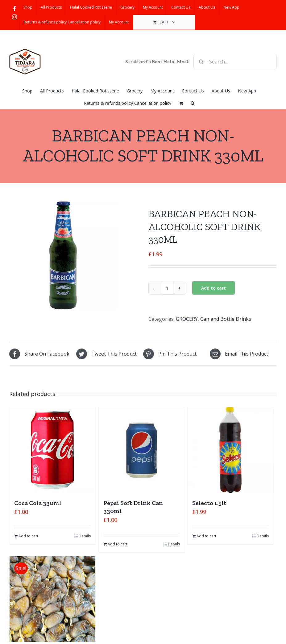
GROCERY (187, 319)
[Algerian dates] (52, 599)
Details (85, 536)
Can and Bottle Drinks (226, 319)
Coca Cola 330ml (38, 503)
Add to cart (213, 288)
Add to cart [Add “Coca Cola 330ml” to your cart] (28, 536)
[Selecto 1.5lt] (230, 450)
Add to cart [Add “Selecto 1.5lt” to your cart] (206, 536)
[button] (193, 103)
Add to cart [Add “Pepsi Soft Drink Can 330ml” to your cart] (118, 544)
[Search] (201, 62)
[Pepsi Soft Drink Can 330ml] (142, 450)
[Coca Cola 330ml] (52, 450)
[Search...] (235, 62)
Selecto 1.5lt (209, 503)
